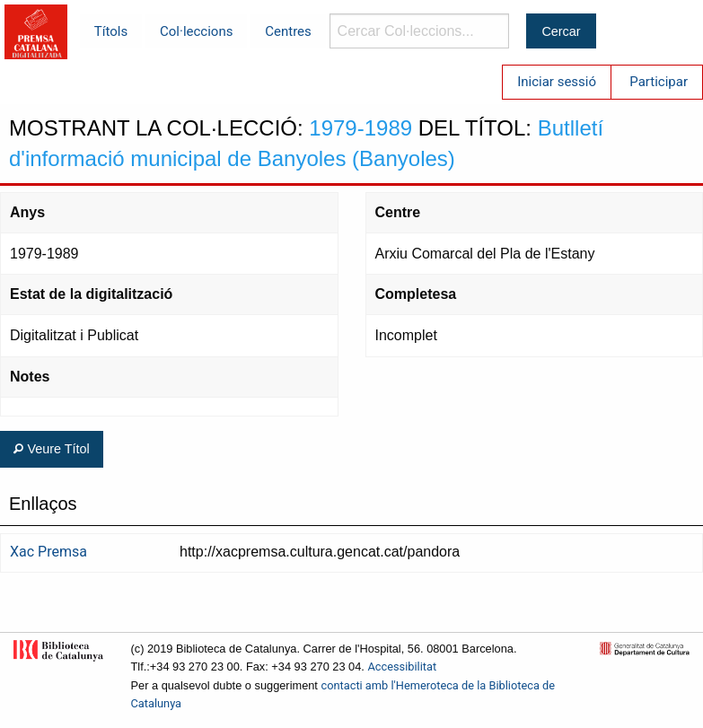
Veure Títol (51, 449)
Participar (659, 82)
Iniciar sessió (557, 82)
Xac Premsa (48, 552)
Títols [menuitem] (111, 31)
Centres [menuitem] (288, 31)
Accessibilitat (402, 667)
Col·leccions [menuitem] (196, 31)
